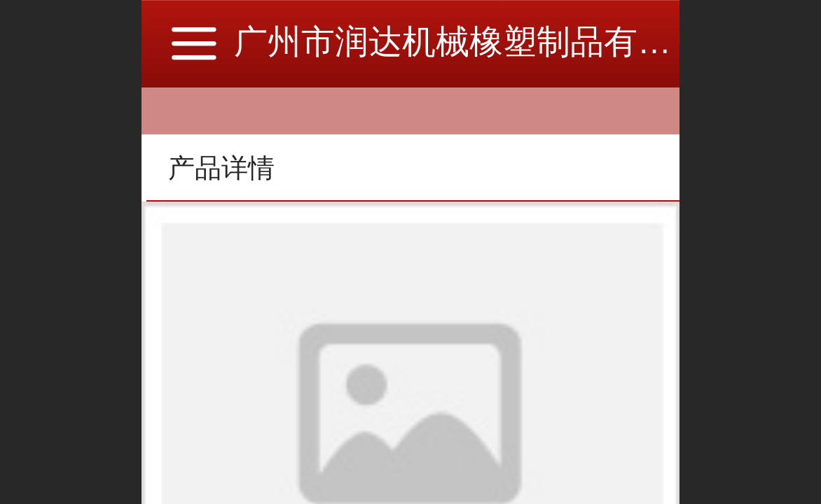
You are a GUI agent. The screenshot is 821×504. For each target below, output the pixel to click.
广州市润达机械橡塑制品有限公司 (486, 42)
